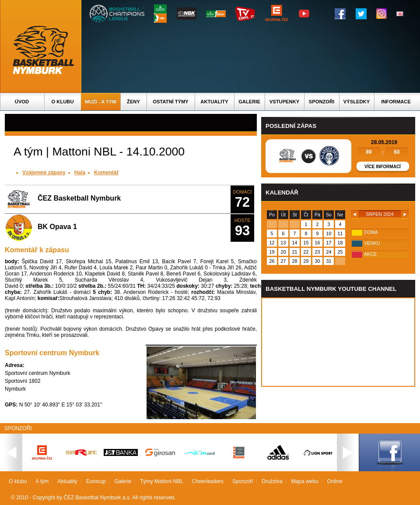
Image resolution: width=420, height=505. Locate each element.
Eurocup (96, 481)
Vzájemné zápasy (44, 173)
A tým (42, 481)
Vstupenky (284, 102)
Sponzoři (322, 102)
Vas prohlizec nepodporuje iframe (338, 342)
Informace (396, 102)
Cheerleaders (208, 481)
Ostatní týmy (171, 102)
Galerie (249, 102)
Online (335, 481)
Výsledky (357, 102)
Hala (80, 173)
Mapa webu (305, 481)
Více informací (383, 167)
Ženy (133, 102)
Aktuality (214, 102)
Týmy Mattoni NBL (162, 481)
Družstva (272, 481)
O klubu (63, 102)
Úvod (22, 102)
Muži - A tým (100, 102)
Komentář (106, 173)
